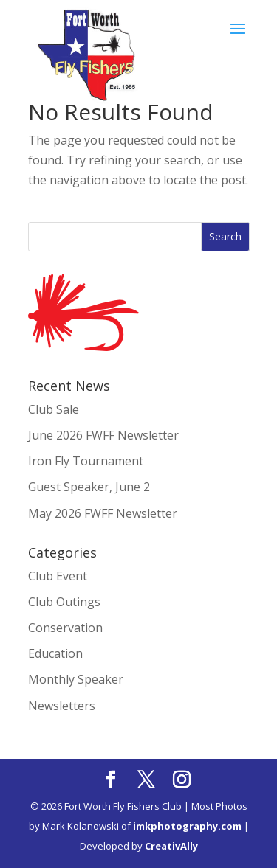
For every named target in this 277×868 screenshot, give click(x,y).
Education (55, 653)
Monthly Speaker (76, 679)
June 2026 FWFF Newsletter (103, 435)
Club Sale (54, 409)
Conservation (65, 628)
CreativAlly (171, 846)
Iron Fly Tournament (86, 461)
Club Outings (64, 602)
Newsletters (62, 706)
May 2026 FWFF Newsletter (103, 513)
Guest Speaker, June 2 (89, 487)
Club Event (58, 576)
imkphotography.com (187, 826)
